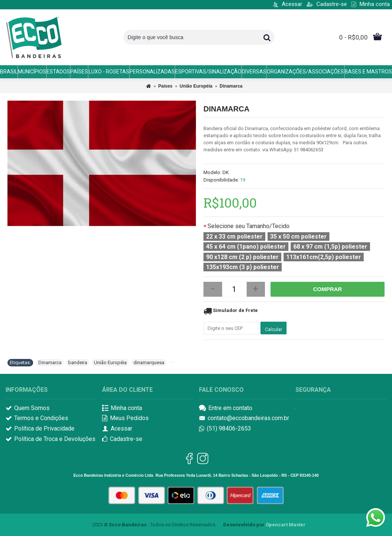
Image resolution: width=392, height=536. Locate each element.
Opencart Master (286, 525)
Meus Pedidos (125, 418)
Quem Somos (28, 408)
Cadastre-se (122, 439)
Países (165, 86)
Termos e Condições (37, 418)
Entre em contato (226, 408)
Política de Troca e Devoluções (50, 439)
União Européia (196, 86)
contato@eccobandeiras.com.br (244, 418)
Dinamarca (231, 86)
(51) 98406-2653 (225, 429)
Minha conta (122, 408)
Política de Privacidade (40, 429)
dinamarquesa (149, 362)
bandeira (78, 362)
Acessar (117, 429)
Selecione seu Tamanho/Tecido (249, 226)
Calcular (274, 330)
